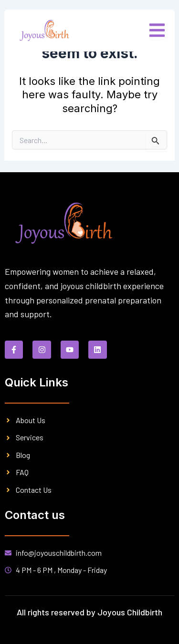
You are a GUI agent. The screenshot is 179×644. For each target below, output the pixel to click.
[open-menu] (157, 31)
